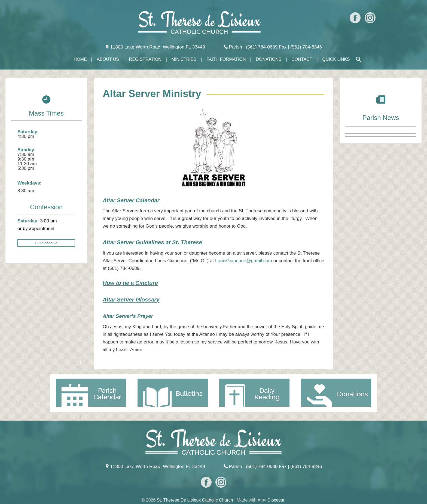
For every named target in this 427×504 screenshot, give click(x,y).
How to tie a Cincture (130, 283)
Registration (145, 59)
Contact (302, 59)
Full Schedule (46, 243)
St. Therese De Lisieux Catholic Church (195, 500)
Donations (269, 59)
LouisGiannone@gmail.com (244, 261)
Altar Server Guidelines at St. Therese (152, 242)
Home (80, 59)
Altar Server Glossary (131, 300)
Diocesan (277, 500)
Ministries (184, 59)
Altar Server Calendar (131, 200)
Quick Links (336, 59)
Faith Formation (226, 59)
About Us (108, 59)
